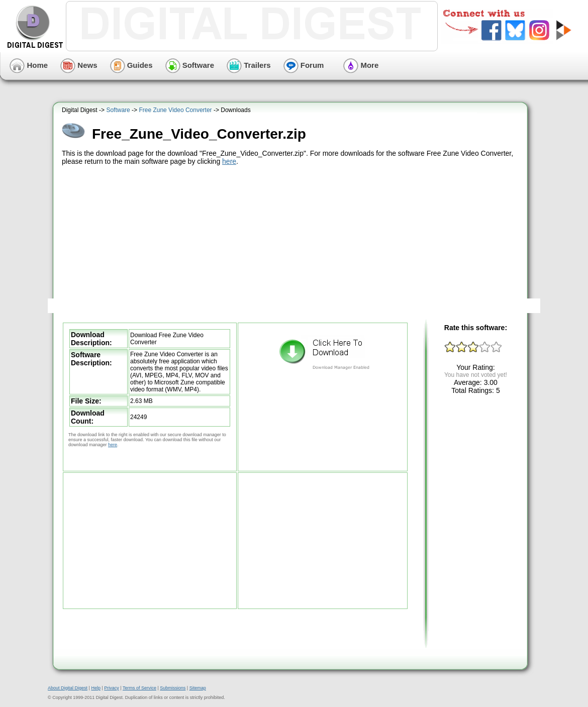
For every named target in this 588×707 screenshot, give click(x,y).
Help (96, 688)
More (361, 65)
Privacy (112, 688)
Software (190, 65)
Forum (304, 65)
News (79, 65)
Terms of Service (139, 688)
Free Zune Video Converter (175, 110)
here (229, 161)
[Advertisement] (291, 243)
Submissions (173, 688)
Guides (131, 65)
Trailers (249, 65)
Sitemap (198, 688)
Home (29, 65)
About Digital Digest (68, 688)
